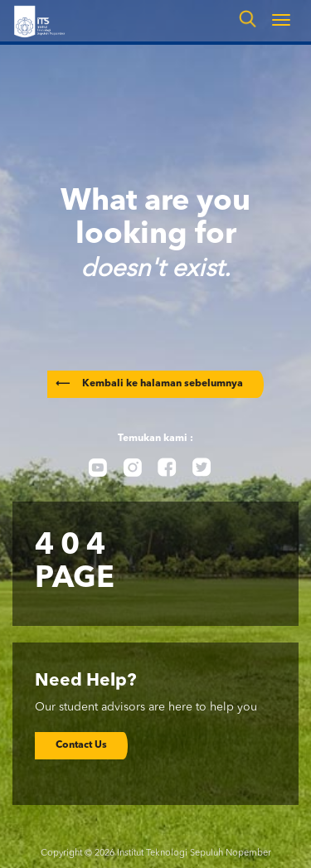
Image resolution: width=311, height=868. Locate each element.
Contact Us (81, 745)
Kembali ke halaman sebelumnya (149, 384)
